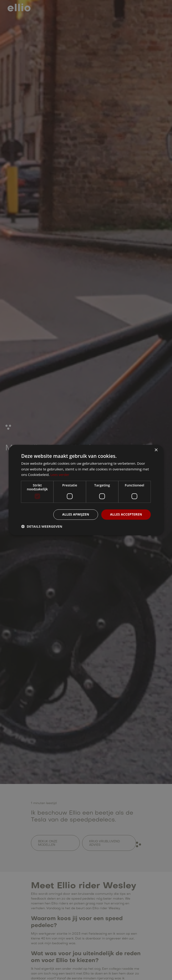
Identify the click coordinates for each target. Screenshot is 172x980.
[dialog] (86, 490)
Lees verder (60, 475)
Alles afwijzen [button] (76, 514)
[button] (42, 526)
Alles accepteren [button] (126, 514)
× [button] (156, 450)
